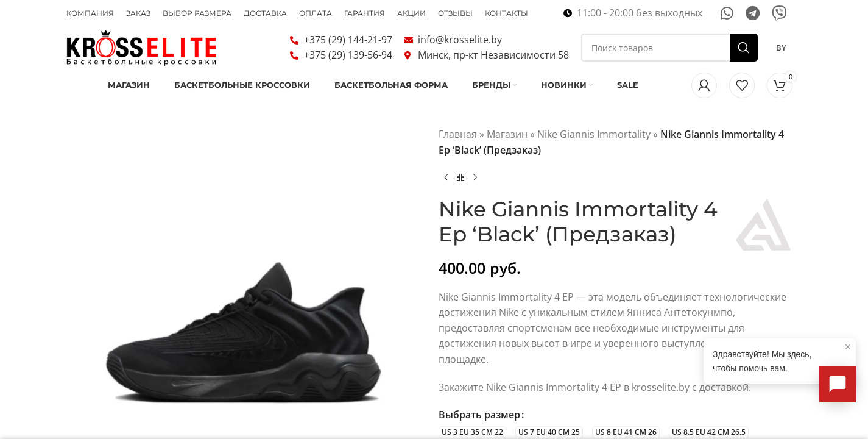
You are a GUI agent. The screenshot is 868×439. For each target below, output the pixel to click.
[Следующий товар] (475, 195)
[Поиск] (669, 56)
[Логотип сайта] (143, 55)
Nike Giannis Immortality (594, 152)
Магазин (507, 152)
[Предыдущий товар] (446, 195)
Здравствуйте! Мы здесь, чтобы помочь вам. (782, 357)
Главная (458, 152)
